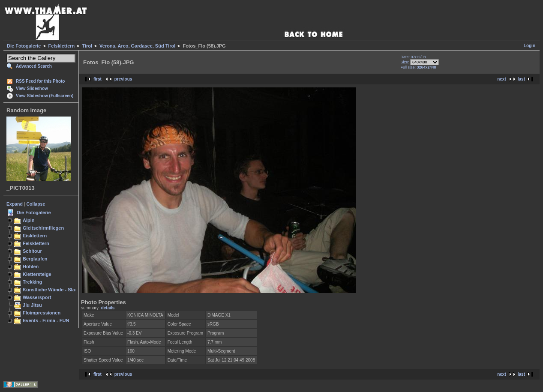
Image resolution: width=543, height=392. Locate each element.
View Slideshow (32, 88)
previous (123, 79)
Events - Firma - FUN (46, 320)
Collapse (36, 204)
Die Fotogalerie (24, 46)
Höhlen (31, 266)
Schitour (32, 251)
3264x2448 (427, 67)
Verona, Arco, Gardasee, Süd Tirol (137, 46)
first (97, 79)
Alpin (29, 220)
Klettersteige (37, 274)
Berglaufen (35, 259)
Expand (15, 204)
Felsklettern (62, 46)
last (521, 79)
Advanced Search (34, 66)
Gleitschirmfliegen (43, 228)
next (502, 79)
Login (529, 46)
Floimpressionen (42, 313)
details (108, 308)
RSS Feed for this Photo (40, 81)
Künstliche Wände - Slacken (54, 290)
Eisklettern (35, 236)
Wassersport (37, 297)
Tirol (87, 46)
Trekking (32, 282)
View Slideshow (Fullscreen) (45, 96)
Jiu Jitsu (32, 305)
